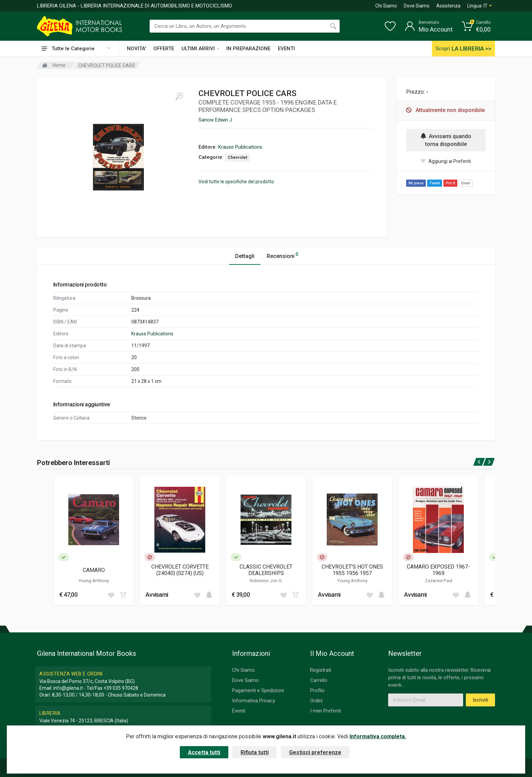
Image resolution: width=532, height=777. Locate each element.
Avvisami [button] (157, 595)
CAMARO (94, 570)
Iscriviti (480, 700)
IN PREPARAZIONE (248, 49)
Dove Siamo (417, 6)
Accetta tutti (204, 752)
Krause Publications (240, 147)
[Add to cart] (123, 595)
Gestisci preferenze (315, 752)
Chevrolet (237, 157)
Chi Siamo (386, 6)
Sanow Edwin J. (216, 120)
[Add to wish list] (111, 595)
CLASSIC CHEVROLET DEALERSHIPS (266, 570)
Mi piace (416, 183)
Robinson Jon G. (266, 580)
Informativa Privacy (254, 701)
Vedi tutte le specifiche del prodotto (236, 182)
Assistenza (448, 6)
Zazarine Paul (439, 580)
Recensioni (282, 255)
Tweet (435, 183)
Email (466, 183)
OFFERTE (164, 49)
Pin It (450, 183)
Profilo (317, 690)
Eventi (239, 711)
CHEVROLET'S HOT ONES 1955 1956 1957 (352, 570)
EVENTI (286, 49)
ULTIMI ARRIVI (200, 49)
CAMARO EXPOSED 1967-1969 (438, 570)
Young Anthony (94, 580)
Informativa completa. (378, 736)
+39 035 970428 (121, 688)
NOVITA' (136, 49)
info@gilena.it (68, 688)
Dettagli (245, 256)
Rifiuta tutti (255, 752)
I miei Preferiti (326, 711)
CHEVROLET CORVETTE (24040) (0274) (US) (180, 570)
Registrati (321, 670)
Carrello (319, 680)
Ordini (316, 701)
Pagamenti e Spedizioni (258, 690)
